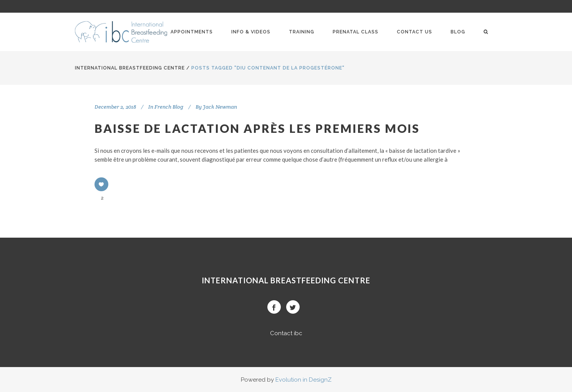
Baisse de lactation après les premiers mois (257, 128)
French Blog (169, 107)
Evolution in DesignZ (303, 380)
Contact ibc (286, 333)
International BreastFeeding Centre (130, 68)
